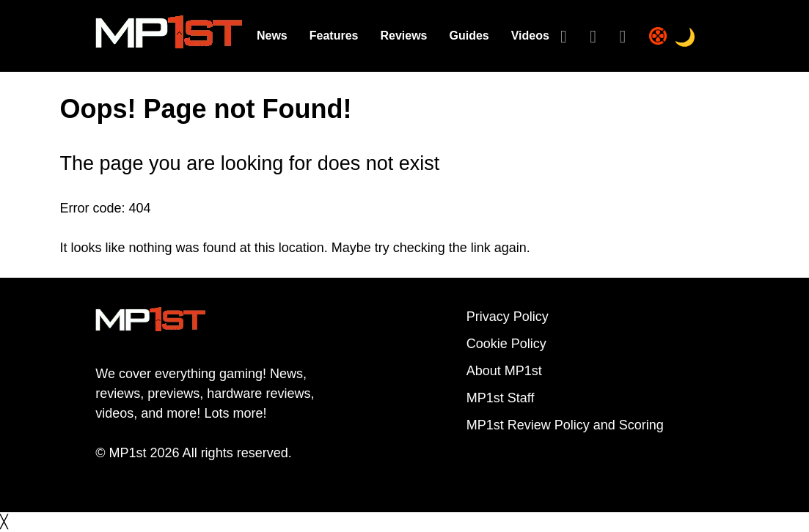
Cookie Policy (506, 344)
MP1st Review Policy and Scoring (565, 425)
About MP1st (504, 371)
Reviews (403, 36)
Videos (530, 36)
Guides (469, 36)
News (272, 36)
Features (334, 36)
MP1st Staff (501, 398)
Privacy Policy (508, 317)
